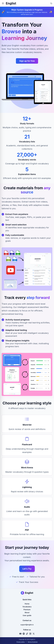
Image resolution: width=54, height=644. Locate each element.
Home (27, 604)
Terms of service (33, 642)
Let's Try (27, 569)
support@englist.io (27, 625)
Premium (27, 610)
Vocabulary (27, 607)
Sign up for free (27, 61)
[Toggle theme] (51, 3)
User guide (27, 615)
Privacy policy (21, 642)
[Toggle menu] (3, 3)
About (27, 612)
